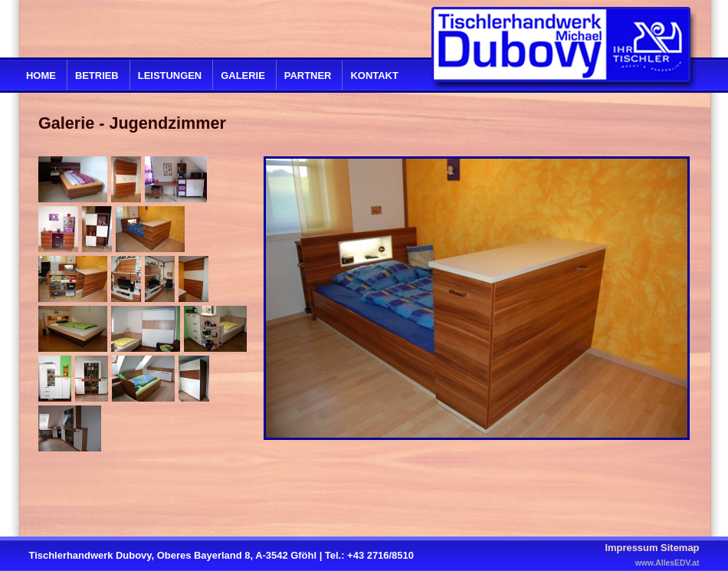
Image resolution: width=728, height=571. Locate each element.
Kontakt (374, 75)
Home (41, 75)
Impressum (631, 548)
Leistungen (170, 75)
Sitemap (680, 548)
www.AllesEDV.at (667, 563)
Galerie (243, 75)
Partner (308, 75)
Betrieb (97, 75)
